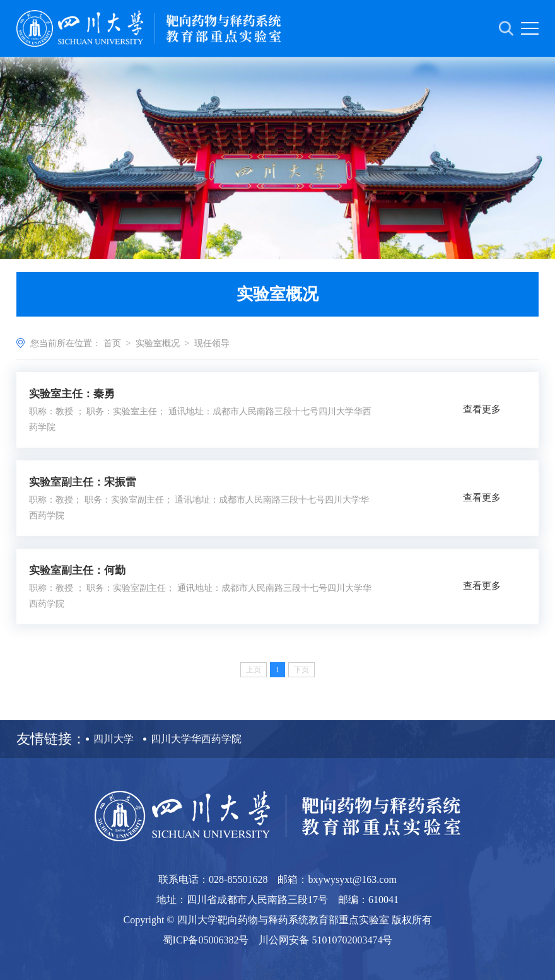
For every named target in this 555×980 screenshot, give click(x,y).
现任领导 (212, 343)
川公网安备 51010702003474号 (325, 940)
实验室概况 (158, 343)
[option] (277, 158)
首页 (112, 343)
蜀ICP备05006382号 (206, 940)
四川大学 (114, 739)
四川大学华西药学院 (196, 739)
